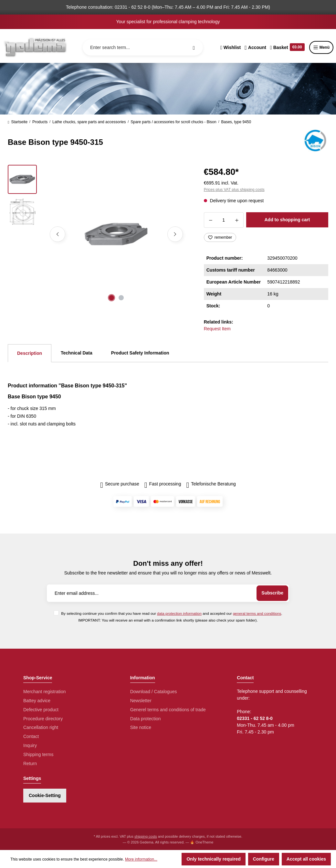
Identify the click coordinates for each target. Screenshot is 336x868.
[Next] (175, 234)
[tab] (30, 353)
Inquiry (30, 745)
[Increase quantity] (237, 220)
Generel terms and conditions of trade (168, 710)
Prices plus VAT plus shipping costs (234, 190)
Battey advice (37, 701)
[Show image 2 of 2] (121, 298)
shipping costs (146, 836)
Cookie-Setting (45, 795)
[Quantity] (224, 220)
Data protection (146, 719)
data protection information (179, 613)
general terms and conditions (257, 613)
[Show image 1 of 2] (111, 298)
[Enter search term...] (143, 47)
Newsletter (141, 701)
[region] (98, 234)
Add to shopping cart (287, 220)
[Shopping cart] (287, 47)
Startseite (18, 122)
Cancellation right (41, 727)
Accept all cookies (306, 859)
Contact (31, 736)
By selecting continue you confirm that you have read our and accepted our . (172, 613)
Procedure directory (43, 719)
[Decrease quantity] (210, 220)
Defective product (41, 710)
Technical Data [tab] (77, 353)
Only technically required (213, 859)
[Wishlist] (231, 47)
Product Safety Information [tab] (140, 353)
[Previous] (58, 234)
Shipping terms (38, 754)
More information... (141, 859)
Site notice (141, 727)
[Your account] (255, 47)
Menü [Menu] (321, 47)
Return (30, 763)
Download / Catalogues (154, 692)
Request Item (217, 329)
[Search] (194, 47)
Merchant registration (45, 692)
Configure (264, 859)
